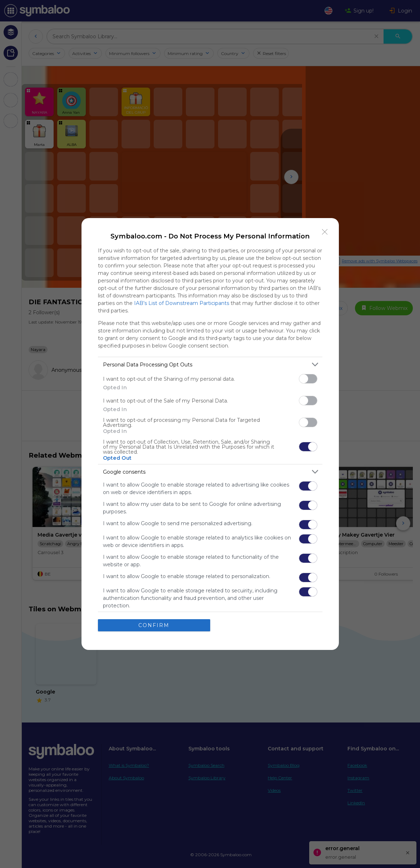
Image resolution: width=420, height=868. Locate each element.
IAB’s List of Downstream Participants (182, 303)
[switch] (308, 379)
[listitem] (210, 364)
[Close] (325, 232)
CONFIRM (154, 625)
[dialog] (210, 434)
